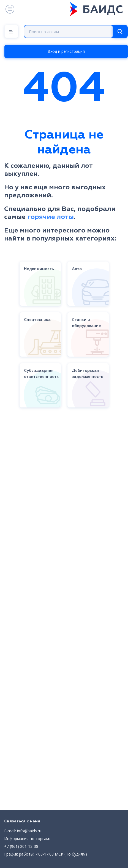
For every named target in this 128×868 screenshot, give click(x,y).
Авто (77, 269)
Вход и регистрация (66, 51)
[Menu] (11, 31)
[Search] (120, 32)
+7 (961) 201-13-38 (21, 846)
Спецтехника (37, 320)
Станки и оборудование (86, 323)
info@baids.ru (29, 831)
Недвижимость (39, 269)
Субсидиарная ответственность (41, 374)
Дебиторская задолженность (88, 374)
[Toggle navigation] (9, 9)
